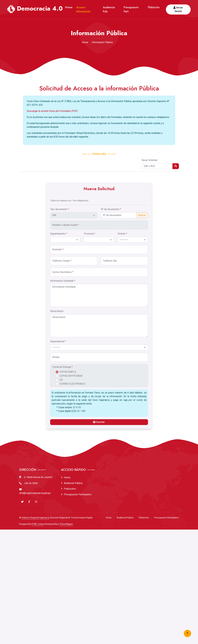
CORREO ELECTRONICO (72, 638)
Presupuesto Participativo (78, 495)
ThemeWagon (66, 524)
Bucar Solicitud (150, 207)
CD (61, 634)
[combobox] (99, 602)
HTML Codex (38, 524)
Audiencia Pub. (109, 9)
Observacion (57, 565)
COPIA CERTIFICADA (71, 630)
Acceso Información (83, 9)
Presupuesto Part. (131, 9)
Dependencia (58, 596)
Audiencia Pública (73, 483)
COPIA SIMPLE (68, 626)
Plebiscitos (70, 489)
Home (69, 7)
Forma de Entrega (62, 621)
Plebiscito (154, 7)
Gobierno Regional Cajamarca (35, 518)
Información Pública (102, 42)
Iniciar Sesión (178, 9)
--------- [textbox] (56, 602)
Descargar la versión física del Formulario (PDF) (52, 158)
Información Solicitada (63, 535)
